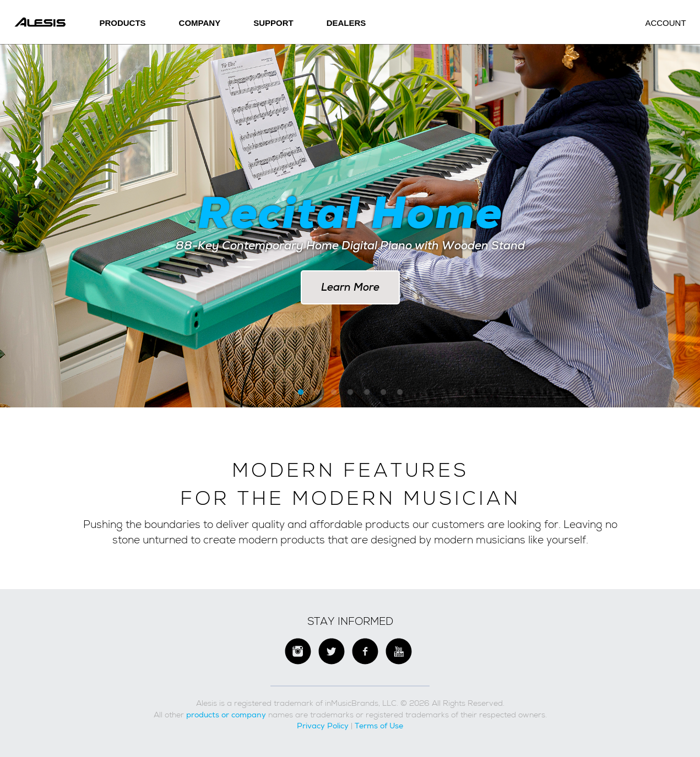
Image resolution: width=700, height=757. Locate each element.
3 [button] (334, 393)
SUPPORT (273, 23)
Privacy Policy (323, 726)
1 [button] (301, 393)
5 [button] (367, 393)
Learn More (350, 287)
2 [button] (317, 393)
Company (200, 23)
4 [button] (350, 393)
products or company (226, 715)
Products (122, 23)
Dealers (346, 23)
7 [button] (400, 393)
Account (665, 23)
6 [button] (383, 393)
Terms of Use (379, 726)
